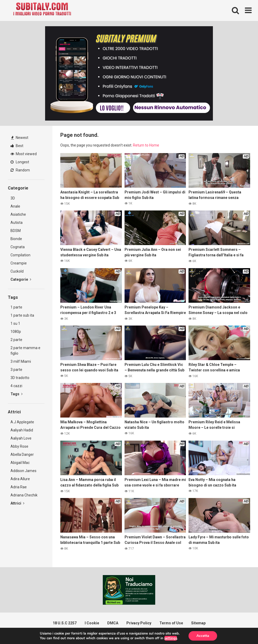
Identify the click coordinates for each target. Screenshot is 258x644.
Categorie (21, 279)
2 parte (16, 340)
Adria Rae (19, 487)
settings (171, 638)
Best (17, 146)
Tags (17, 394)
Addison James (23, 471)
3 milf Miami (21, 361)
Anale (15, 206)
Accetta (203, 636)
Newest (20, 138)
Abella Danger (22, 454)
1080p (16, 332)
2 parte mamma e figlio (25, 351)
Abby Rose (19, 446)
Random (20, 170)
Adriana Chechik (24, 495)
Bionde (16, 239)
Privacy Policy (139, 623)
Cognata (18, 247)
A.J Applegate (22, 422)
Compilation (20, 255)
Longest (20, 162)
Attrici (17, 503)
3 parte (16, 370)
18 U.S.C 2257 (65, 623)
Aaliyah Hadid (22, 430)
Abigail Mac (20, 463)
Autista (17, 223)
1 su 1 (15, 323)
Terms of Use (171, 623)
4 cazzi (16, 386)
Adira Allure (20, 479)
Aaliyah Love (21, 438)
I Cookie (92, 623)
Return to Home (146, 145)
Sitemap (198, 623)
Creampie (19, 263)
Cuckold (17, 271)
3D (13, 198)
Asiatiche (18, 214)
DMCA (113, 623)
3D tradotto (20, 378)
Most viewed (24, 154)
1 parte (16, 307)
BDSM (16, 231)
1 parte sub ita (22, 315)
